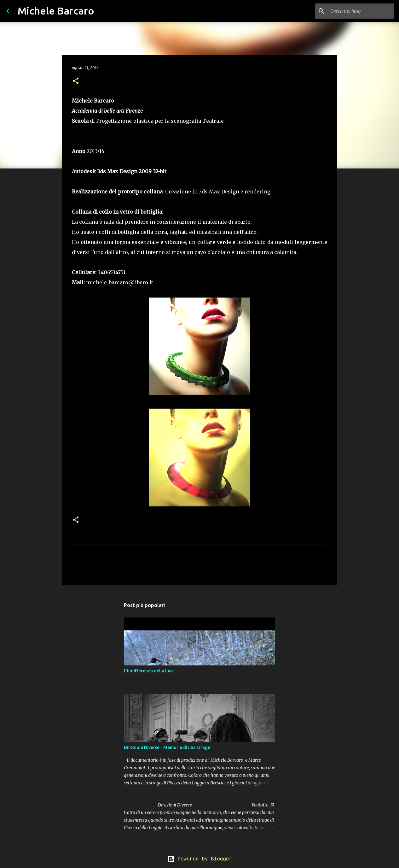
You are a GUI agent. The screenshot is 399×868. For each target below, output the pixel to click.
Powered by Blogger (199, 859)
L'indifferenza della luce (149, 671)
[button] (76, 81)
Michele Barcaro (56, 11)
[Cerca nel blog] (361, 11)
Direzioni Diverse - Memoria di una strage (167, 747)
